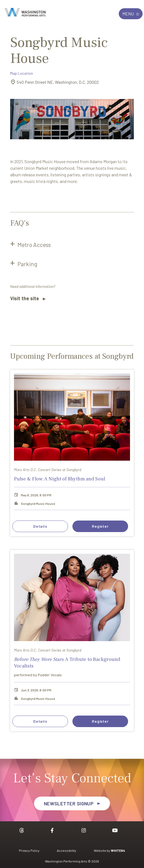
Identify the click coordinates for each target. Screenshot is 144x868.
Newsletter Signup (69, 803)
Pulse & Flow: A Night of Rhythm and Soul (60, 479)
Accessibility (67, 850)
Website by (109, 850)
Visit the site (25, 298)
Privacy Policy (29, 850)
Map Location (22, 73)
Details (40, 526)
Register (100, 526)
